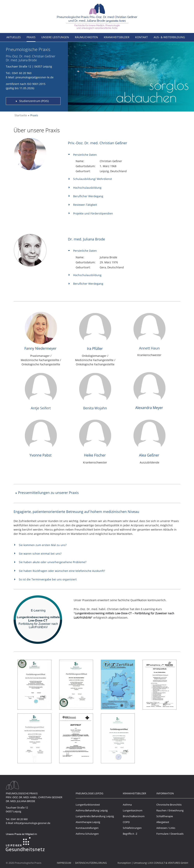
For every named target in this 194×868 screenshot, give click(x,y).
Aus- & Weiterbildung (169, 37)
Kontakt (142, 37)
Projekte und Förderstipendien (93, 213)
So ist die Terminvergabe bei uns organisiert (48, 579)
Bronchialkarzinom (134, 816)
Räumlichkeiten (86, 37)
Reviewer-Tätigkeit (85, 205)
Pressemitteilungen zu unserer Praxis (48, 493)
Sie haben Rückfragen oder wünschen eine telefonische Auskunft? (62, 571)
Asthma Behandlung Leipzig (92, 810)
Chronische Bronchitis (169, 805)
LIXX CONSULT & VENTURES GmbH (168, 863)
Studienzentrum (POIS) (34, 101)
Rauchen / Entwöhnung (170, 810)
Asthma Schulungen (87, 834)
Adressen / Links (166, 828)
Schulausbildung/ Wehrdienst (93, 179)
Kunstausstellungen (87, 828)
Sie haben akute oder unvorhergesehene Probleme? (53, 562)
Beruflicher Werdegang (88, 196)
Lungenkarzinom (133, 810)
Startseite (21, 115)
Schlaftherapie (165, 816)
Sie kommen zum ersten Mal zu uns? (43, 545)
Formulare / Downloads (170, 834)
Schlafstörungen (132, 828)
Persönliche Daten (85, 155)
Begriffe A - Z (130, 834)
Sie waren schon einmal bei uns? (40, 554)
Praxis (31, 37)
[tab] (123, 154)
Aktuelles (14, 37)
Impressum (64, 863)
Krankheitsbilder (117, 37)
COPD (126, 822)
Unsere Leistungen (55, 37)
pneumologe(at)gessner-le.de (35, 77)
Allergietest (163, 822)
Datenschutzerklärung (91, 863)
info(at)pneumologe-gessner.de (32, 823)
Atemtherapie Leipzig (88, 822)
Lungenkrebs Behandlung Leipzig (95, 816)
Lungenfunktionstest (88, 805)
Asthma (127, 805)
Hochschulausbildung (87, 188)
